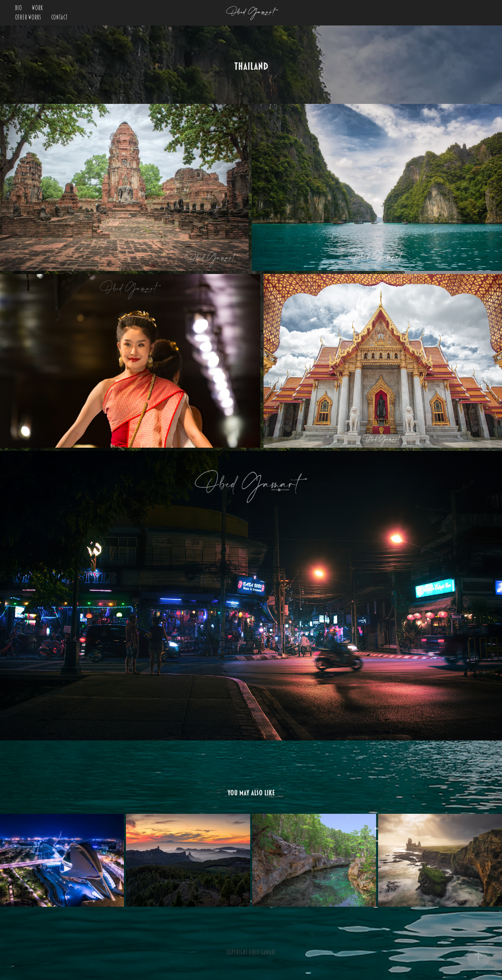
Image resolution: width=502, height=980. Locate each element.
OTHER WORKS (28, 18)
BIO (18, 8)
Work (37, 8)
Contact (59, 18)
